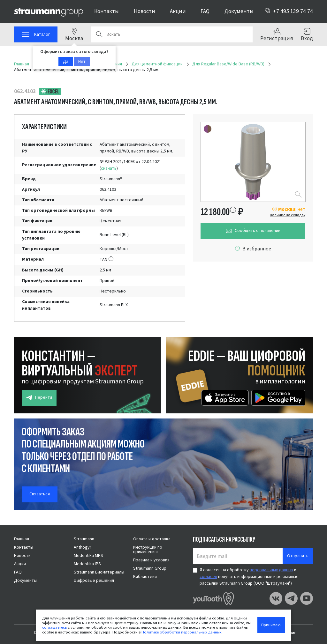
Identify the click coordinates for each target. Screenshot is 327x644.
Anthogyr (83, 547)
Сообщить (253, 231)
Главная (22, 539)
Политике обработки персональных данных (182, 632)
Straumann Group (150, 568)
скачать (109, 168)
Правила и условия (151, 560)
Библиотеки (145, 577)
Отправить (298, 556)
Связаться (40, 494)
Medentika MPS (88, 556)
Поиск (99, 34)
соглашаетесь (54, 627)
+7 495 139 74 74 (289, 11)
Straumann (84, 539)
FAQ (205, 11)
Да (66, 62)
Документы (239, 11)
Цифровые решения (94, 581)
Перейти (39, 398)
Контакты (106, 11)
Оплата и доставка (152, 539)
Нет (82, 62)
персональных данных (271, 570)
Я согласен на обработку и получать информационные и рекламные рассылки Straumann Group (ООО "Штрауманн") (249, 577)
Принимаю (271, 625)
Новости (144, 11)
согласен (208, 577)
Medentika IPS (87, 564)
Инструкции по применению (148, 550)
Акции (178, 11)
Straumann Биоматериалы (99, 572)
